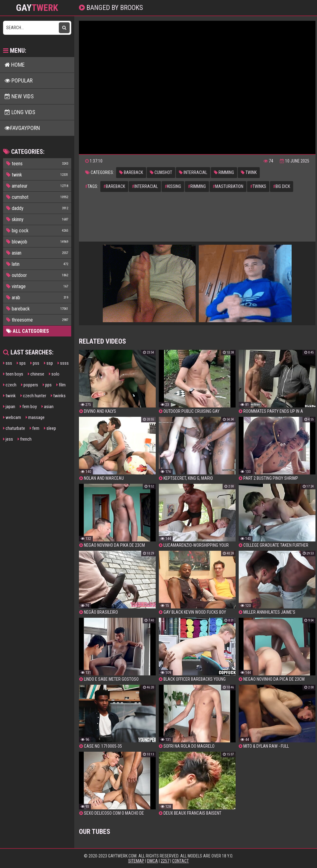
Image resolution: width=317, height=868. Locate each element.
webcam (12, 417)
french (25, 439)
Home (15, 65)
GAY (37, 8)
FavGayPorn (22, 128)
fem (35, 428)
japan (9, 407)
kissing (173, 186)
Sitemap (136, 861)
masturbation (228, 186)
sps (21, 363)
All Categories (28, 331)
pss (35, 363)
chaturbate (14, 428)
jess (8, 439)
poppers (30, 385)
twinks (58, 396)
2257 (165, 861)
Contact (180, 861)
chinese (36, 374)
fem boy (28, 407)
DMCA (152, 861)
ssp (48, 363)
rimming (224, 172)
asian (48, 407)
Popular (19, 80)
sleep (50, 428)
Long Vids (20, 112)
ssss (63, 363)
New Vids (19, 96)
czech (10, 385)
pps (47, 385)
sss (8, 363)
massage (35, 417)
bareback (131, 172)
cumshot (161, 172)
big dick (282, 186)
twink (9, 396)
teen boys (13, 374)
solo (54, 374)
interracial (193, 172)
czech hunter (33, 396)
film (61, 385)
